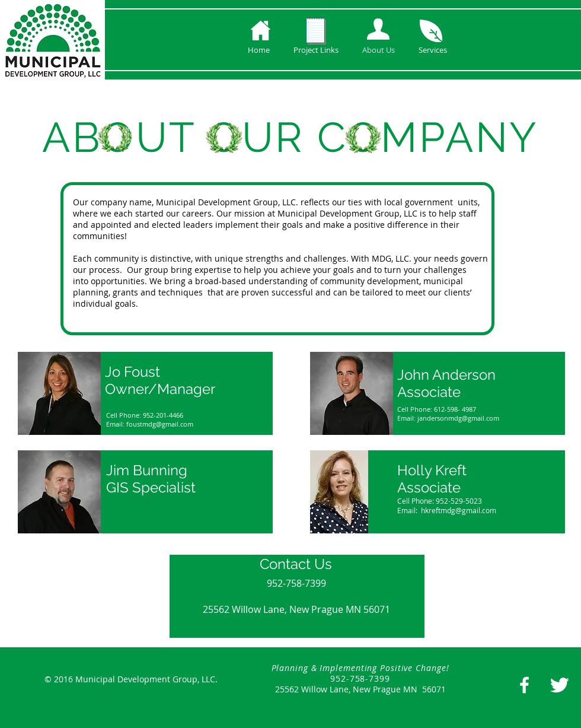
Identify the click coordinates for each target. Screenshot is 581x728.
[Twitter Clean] (559, 685)
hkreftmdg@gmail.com (459, 510)
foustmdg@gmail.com (160, 424)
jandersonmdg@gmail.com (458, 418)
